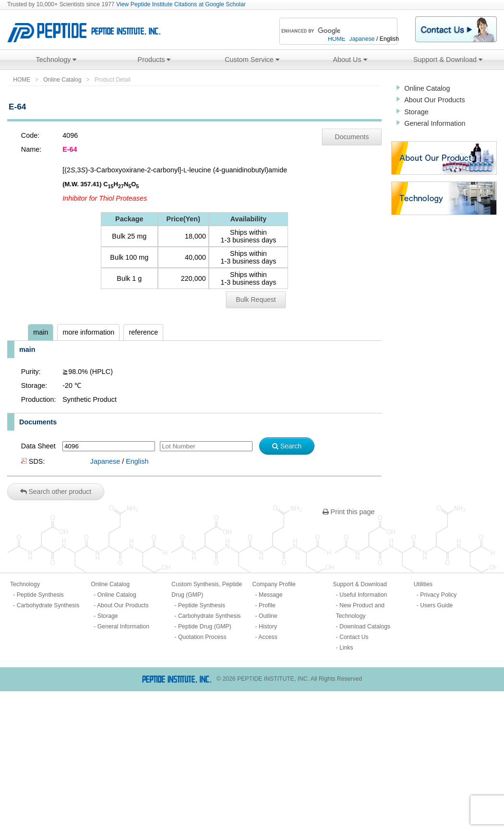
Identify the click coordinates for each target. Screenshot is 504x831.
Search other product (56, 492)
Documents (352, 137)
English (137, 461)
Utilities (423, 584)
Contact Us (354, 637)
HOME (22, 80)
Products (154, 60)
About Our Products (434, 100)
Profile (267, 605)
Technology (56, 60)
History (268, 626)
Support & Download (448, 60)
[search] (325, 31)
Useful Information (363, 595)
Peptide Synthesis (40, 595)
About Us (350, 60)
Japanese (105, 461)
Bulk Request (256, 300)
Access (268, 637)
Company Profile (274, 584)
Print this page (349, 512)
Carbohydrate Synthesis (48, 605)
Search (287, 446)
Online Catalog (62, 80)
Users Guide (436, 605)
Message (271, 595)
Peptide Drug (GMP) (205, 626)
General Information (435, 123)
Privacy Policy (438, 595)
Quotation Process (202, 637)
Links (346, 648)
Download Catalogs (365, 626)
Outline (268, 616)
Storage (416, 112)
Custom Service (252, 60)
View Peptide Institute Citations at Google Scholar (181, 4)
